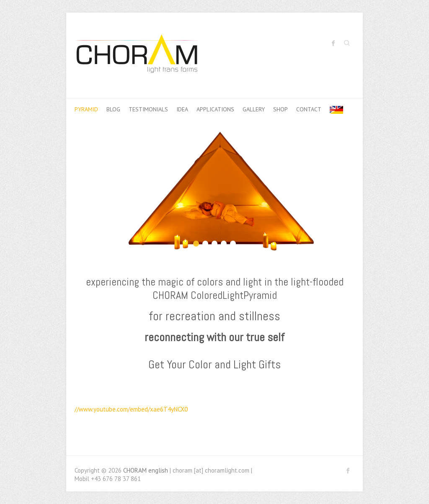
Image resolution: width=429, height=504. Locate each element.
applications (215, 109)
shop (280, 109)
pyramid (86, 109)
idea (182, 109)
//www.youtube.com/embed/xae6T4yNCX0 (131, 409)
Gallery (254, 109)
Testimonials (148, 109)
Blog (113, 109)
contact (309, 109)
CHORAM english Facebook (333, 43)
